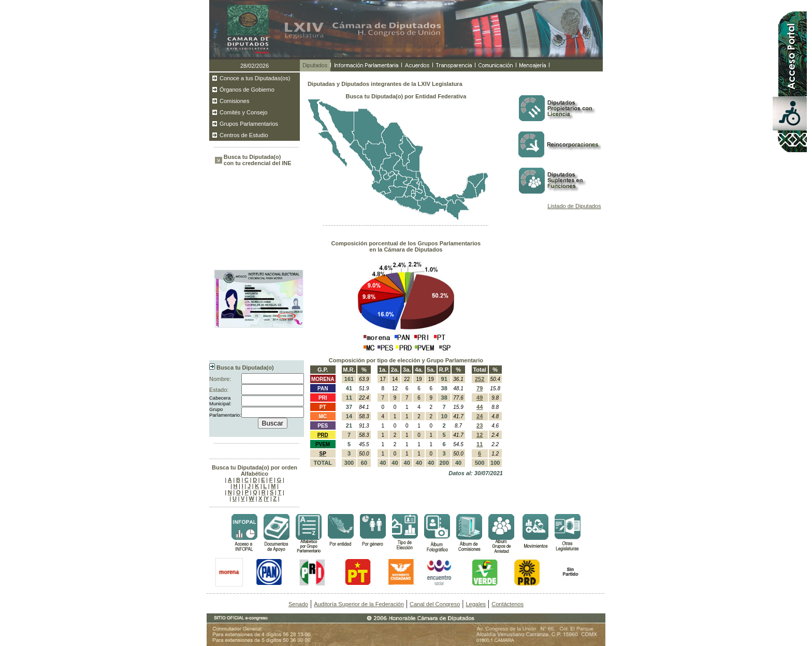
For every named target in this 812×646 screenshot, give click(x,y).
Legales (476, 604)
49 (480, 398)
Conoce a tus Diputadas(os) (255, 78)
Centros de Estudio (244, 135)
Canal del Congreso (435, 604)
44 (480, 407)
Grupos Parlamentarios (249, 124)
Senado (298, 604)
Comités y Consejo (243, 112)
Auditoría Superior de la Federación (359, 604)
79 (480, 388)
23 (480, 425)
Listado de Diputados (574, 206)
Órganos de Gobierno (247, 90)
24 (480, 416)
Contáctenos (508, 604)
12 (480, 435)
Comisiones (234, 101)
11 (480, 444)
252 (480, 379)
